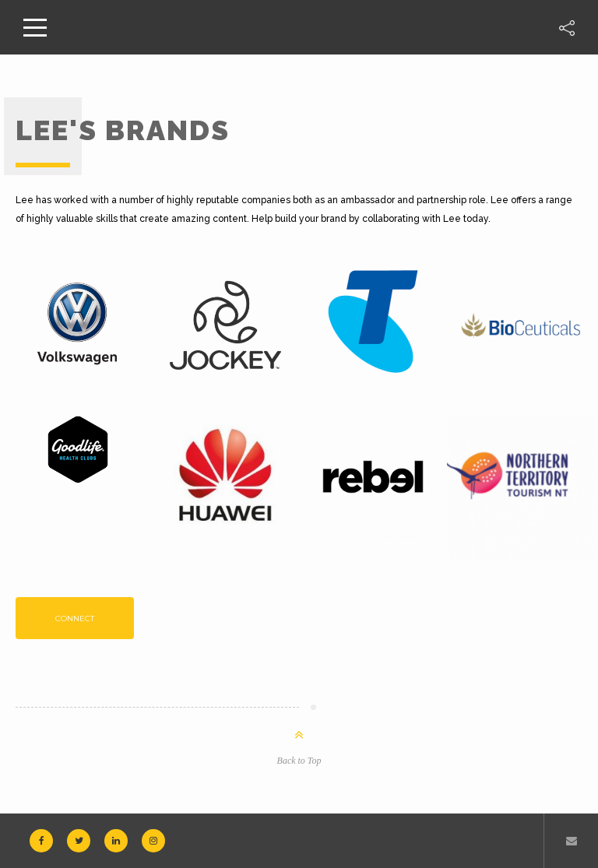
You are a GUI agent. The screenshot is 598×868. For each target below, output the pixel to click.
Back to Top (299, 761)
